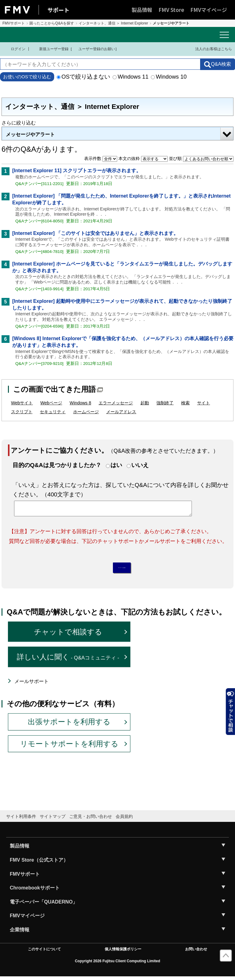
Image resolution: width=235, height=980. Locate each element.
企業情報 (20, 933)
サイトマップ (53, 820)
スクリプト (22, 412)
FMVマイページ (209, 10)
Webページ (51, 403)
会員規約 (124, 820)
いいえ (140, 465)
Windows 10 (169, 77)
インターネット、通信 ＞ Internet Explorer (113, 23)
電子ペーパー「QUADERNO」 (44, 905)
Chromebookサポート (35, 891)
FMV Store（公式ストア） (39, 863)
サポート (58, 10)
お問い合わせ (196, 952)
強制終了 (165, 403)
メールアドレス (121, 412)
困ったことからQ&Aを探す (52, 23)
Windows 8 (80, 403)
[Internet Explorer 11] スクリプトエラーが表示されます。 (77, 171)
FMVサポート (14, 23)
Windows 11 (131, 77)
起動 (145, 403)
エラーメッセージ (116, 403)
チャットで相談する (68, 635)
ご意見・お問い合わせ (91, 820)
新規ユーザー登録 (50, 49)
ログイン (14, 49)
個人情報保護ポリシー (123, 952)
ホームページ (86, 412)
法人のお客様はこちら (210, 49)
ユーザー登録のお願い (94, 49)
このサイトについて (44, 952)
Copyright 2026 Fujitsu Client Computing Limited (118, 964)
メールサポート (32, 685)
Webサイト (22, 403)
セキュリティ (53, 412)
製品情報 (142, 10)
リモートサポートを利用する (69, 747)
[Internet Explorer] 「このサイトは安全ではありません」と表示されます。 (95, 233)
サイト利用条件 (21, 820)
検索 (185, 403)
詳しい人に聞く (68, 660)
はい (116, 465)
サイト (203, 403)
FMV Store (171, 10)
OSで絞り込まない (84, 77)
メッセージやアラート (30, 134)
